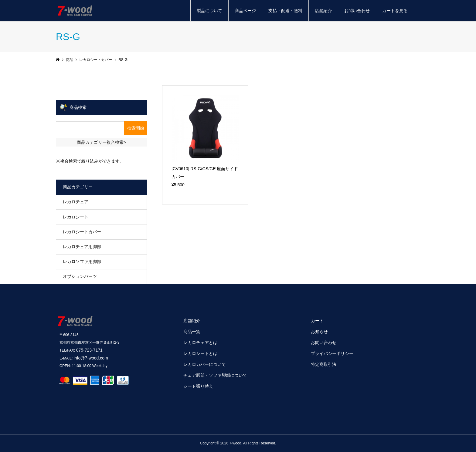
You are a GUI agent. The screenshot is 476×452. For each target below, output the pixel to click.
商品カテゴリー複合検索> (101, 142)
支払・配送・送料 (285, 11)
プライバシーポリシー (332, 353)
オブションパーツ (80, 276)
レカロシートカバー (82, 232)
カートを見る (395, 11)
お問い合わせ (357, 11)
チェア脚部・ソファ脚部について (215, 375)
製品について (209, 11)
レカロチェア (76, 202)
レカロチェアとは (200, 342)
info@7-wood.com (91, 358)
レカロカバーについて (205, 364)
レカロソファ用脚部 (82, 261)
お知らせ (319, 332)
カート (317, 321)
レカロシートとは (200, 353)
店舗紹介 (323, 11)
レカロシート (76, 217)
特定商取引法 (324, 364)
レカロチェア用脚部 (82, 247)
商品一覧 (192, 332)
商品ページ (245, 11)
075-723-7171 (89, 350)
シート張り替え (198, 386)
